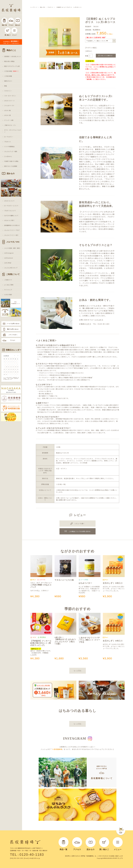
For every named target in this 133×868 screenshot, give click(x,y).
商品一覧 (42, 7)
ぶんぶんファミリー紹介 (11, 235)
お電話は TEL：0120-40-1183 (94, 324)
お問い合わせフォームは (91, 320)
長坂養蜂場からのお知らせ (12, 225)
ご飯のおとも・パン (10, 125)
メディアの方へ (13, 335)
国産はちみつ (8, 81)
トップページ (34, 7)
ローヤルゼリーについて (11, 206)
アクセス (13, 340)
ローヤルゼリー (9, 137)
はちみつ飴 (7, 110)
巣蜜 (6, 86)
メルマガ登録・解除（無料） (13, 248)
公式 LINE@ (8, 263)
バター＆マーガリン (10, 96)
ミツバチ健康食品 (9, 146)
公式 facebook (9, 258)
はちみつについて (9, 201)
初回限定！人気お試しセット (13, 56)
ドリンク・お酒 (9, 120)
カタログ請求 (8, 295)
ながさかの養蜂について (11, 216)
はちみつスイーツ (9, 101)
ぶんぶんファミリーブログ (12, 230)
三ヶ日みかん (8, 156)
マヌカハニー (8, 91)
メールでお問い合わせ (13, 324)
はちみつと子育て (9, 220)
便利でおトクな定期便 (11, 166)
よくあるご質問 (9, 285)
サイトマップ (8, 290)
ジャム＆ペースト (9, 105)
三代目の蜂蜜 (12, 71)
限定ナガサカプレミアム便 (12, 66)
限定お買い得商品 (9, 61)
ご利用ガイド (8, 280)
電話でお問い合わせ (13, 329)
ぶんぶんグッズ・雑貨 (11, 151)
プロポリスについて (10, 211)
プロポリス (7, 142)
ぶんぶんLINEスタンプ (11, 268)
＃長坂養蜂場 (57, 749)
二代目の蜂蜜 (8, 76)
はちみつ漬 (7, 115)
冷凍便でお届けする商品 (11, 161)
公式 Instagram (9, 253)
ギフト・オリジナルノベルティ (13, 131)
